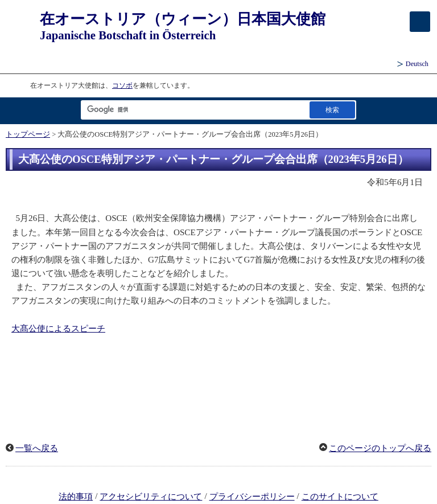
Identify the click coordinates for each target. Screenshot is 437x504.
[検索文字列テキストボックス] (193, 110)
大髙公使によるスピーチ (58, 329)
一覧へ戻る (37, 448)
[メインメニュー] (420, 22)
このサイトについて (340, 497)
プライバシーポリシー (252, 497)
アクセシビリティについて (151, 497)
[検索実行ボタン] (332, 110)
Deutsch (417, 64)
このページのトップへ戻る (380, 448)
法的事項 (76, 497)
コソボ (122, 85)
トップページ (28, 134)
